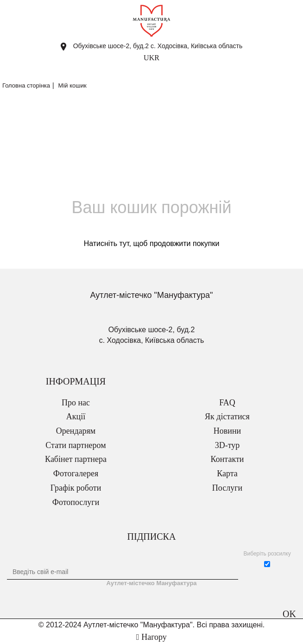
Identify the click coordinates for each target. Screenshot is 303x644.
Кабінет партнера (76, 459)
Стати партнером (76, 445)
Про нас (76, 403)
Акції (76, 417)
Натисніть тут (107, 243)
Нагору (151, 637)
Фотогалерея (76, 474)
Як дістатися (227, 417)
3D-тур (227, 445)
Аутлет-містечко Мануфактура (151, 583)
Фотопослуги (76, 502)
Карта (227, 474)
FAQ (227, 403)
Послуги (227, 488)
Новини (227, 431)
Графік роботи (76, 488)
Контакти (227, 459)
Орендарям (76, 431)
